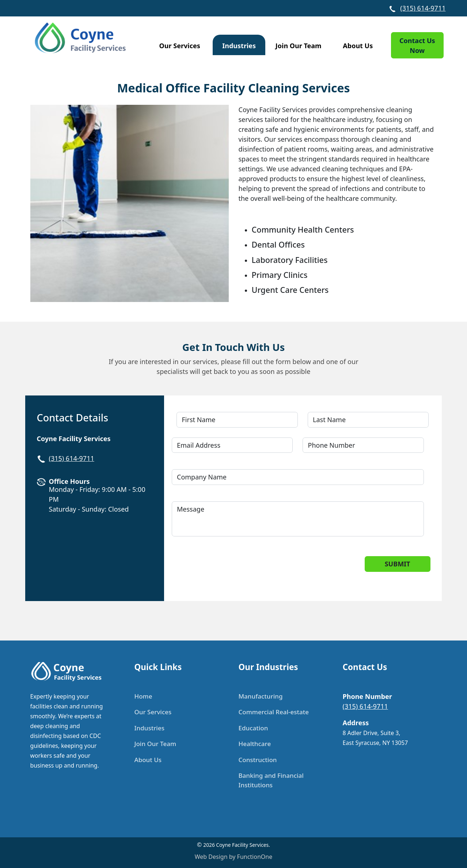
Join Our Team (299, 46)
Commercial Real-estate (274, 712)
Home (143, 696)
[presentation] (234, 570)
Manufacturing (261, 696)
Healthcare (255, 744)
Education (253, 728)
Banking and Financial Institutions (271, 780)
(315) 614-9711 (423, 8)
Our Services (180, 46)
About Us (358, 46)
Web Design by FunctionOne (233, 857)
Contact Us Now (417, 45)
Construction (258, 760)
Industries (239, 46)
